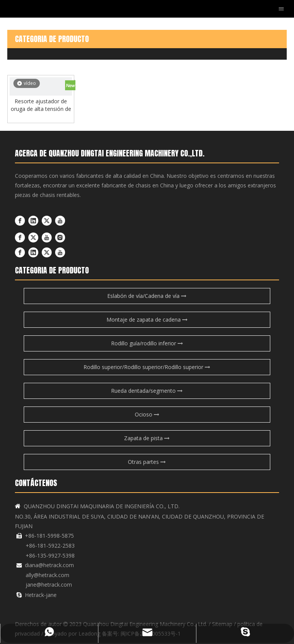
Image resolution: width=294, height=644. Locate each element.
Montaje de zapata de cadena (147, 320)
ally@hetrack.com (47, 575)
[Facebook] (20, 220)
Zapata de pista (147, 438)
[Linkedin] (33, 220)
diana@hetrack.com (49, 565)
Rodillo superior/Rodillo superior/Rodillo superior (147, 367)
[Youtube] (60, 220)
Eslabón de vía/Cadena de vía (147, 296)
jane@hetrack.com (49, 585)
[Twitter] (47, 220)
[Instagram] (60, 237)
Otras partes (147, 462)
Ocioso (147, 414)
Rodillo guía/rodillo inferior (147, 343)
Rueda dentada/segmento (147, 391)
